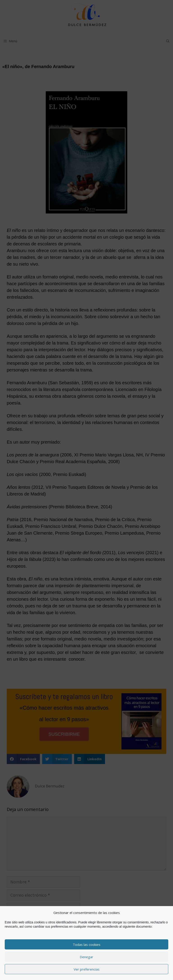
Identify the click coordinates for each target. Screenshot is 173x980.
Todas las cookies (87, 944)
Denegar (86, 957)
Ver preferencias (87, 969)
